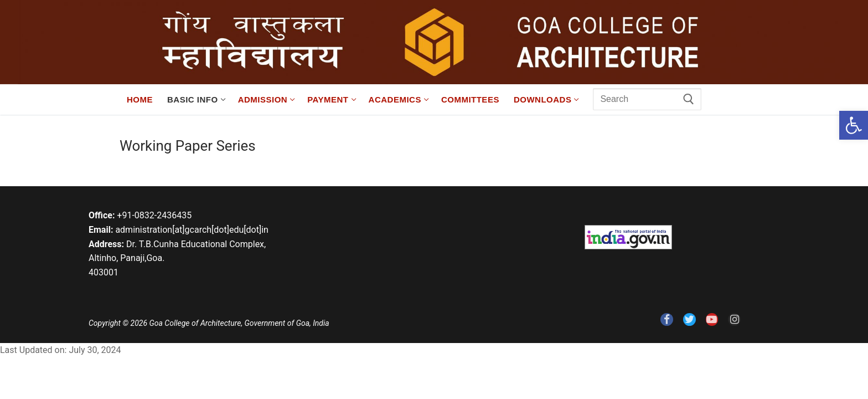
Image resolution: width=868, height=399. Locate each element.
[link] (854, 125)
